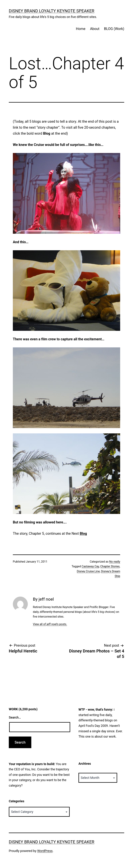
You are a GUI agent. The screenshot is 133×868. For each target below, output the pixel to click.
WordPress (45, 851)
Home (81, 29)
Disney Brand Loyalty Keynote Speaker (52, 11)
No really (115, 562)
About (95, 29)
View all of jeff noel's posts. (50, 624)
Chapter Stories (110, 566)
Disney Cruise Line (88, 571)
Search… (15, 717)
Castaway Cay (90, 566)
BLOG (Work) (114, 29)
